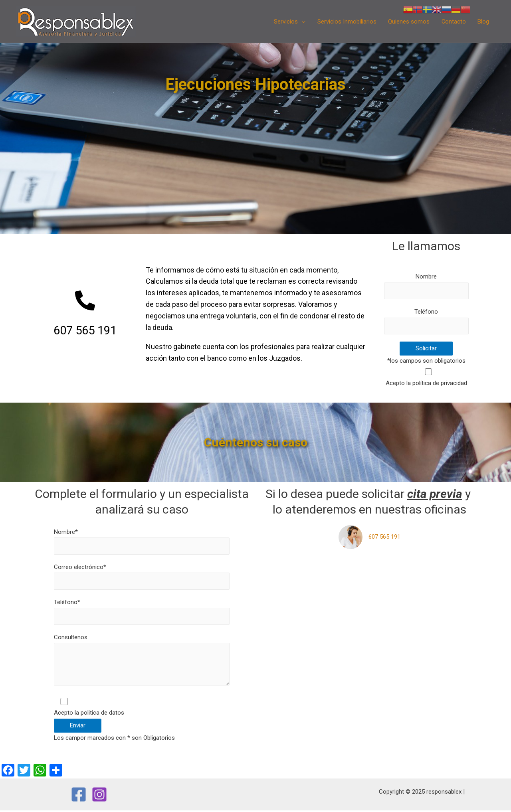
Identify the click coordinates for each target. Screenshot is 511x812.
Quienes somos (408, 22)
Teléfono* (142, 612)
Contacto (453, 22)
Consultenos (142, 662)
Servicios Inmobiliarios (346, 22)
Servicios (285, 22)
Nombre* (142, 541)
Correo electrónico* (142, 577)
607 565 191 (384, 537)
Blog (483, 22)
